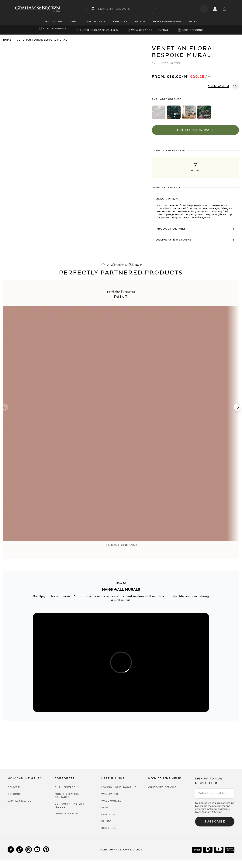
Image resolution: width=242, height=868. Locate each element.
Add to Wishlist (218, 86)
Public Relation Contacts (67, 796)
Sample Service (19, 801)
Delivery (14, 787)
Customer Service (162, 787)
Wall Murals (111, 801)
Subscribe (215, 822)
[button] (195, 167)
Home (7, 40)
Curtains (109, 814)
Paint (106, 808)
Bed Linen (109, 828)
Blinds (107, 821)
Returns (14, 794)
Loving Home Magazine (119, 787)
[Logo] (38, 9)
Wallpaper (110, 794)
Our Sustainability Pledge (69, 805)
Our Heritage (65, 787)
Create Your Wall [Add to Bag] (195, 130)
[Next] (237, 407)
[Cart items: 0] (225, 9)
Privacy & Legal (67, 814)
